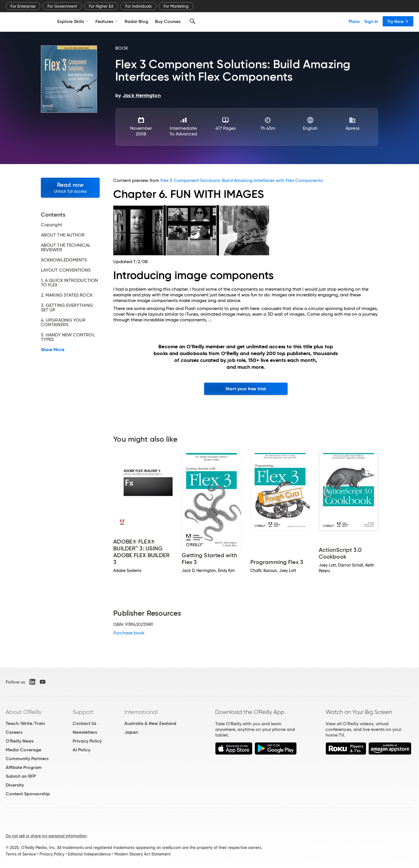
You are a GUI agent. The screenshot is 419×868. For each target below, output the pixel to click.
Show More (53, 350)
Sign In (371, 21)
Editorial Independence (89, 854)
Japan (131, 732)
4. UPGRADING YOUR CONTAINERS (63, 322)
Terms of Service (21, 854)
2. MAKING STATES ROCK (67, 295)
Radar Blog (136, 21)
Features (107, 21)
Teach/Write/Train (25, 723)
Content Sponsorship (28, 794)
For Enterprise (23, 6)
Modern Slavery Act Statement (143, 854)
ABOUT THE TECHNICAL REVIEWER (66, 248)
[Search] (192, 21)
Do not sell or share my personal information (46, 836)
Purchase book (129, 633)
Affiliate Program (24, 767)
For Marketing (176, 6)
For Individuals (138, 6)
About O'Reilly (24, 712)
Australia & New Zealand (150, 723)
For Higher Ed (101, 6)
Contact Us (84, 723)
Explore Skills (73, 21)
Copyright (52, 225)
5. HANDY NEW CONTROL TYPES (68, 337)
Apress (352, 128)
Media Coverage (23, 750)
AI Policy (81, 750)
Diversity (15, 785)
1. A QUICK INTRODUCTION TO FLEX (69, 283)
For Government (62, 6)
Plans (354, 21)
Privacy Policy (87, 741)
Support (83, 712)
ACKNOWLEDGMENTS (64, 260)
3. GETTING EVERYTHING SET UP (67, 308)
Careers (14, 732)
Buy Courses (168, 21)
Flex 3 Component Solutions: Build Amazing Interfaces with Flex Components (242, 180)
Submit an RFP (21, 776)
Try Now (398, 21)
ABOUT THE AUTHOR (63, 235)
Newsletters (85, 732)
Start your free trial (246, 389)
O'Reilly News (20, 741)
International (141, 712)
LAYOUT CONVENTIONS (66, 270)
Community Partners (27, 759)
